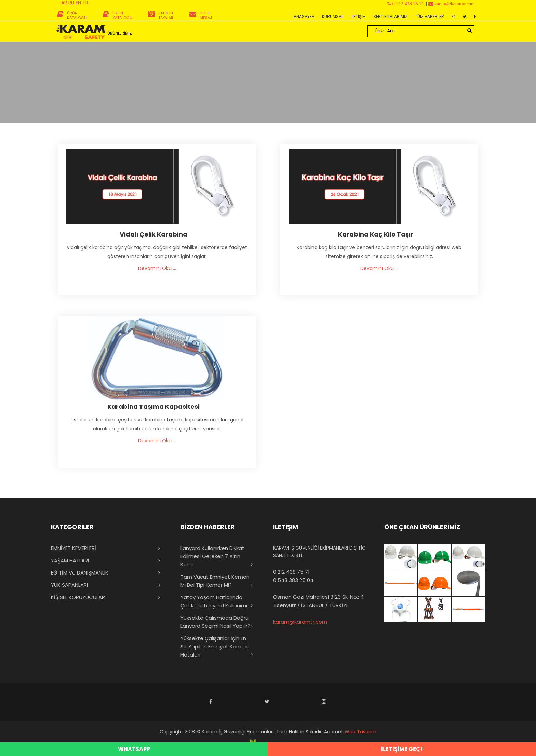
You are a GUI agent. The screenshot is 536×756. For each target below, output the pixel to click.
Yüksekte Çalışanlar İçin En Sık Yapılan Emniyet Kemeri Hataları (214, 646)
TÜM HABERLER (430, 17)
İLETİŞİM (358, 17)
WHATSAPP (134, 749)
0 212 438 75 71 (291, 572)
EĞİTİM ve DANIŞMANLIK (80, 573)
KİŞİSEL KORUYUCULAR (78, 597)
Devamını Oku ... (157, 268)
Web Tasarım (360, 732)
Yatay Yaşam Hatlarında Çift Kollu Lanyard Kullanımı (214, 601)
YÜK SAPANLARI (69, 585)
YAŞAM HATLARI (70, 560)
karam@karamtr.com (300, 622)
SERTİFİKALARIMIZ (390, 17)
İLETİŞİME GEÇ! (402, 749)
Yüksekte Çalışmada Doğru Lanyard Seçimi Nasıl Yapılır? (215, 622)
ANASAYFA (304, 17)
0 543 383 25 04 (293, 580)
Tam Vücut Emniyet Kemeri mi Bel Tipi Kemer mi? (215, 581)
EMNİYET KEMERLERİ (73, 548)
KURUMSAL (333, 17)
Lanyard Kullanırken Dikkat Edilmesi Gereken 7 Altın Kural (212, 556)
